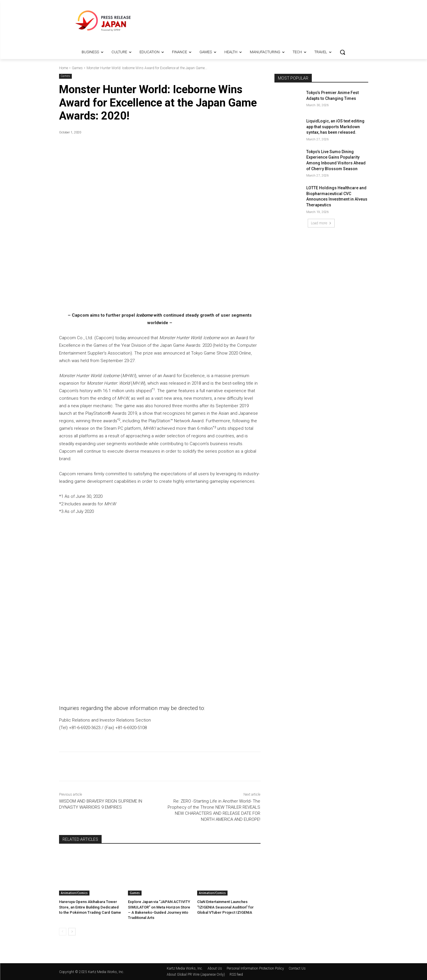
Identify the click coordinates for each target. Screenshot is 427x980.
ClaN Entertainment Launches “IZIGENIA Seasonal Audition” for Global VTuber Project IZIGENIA (225, 907)
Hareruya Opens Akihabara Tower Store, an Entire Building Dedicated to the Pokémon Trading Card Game (90, 907)
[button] (342, 52)
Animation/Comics (74, 893)
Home (64, 68)
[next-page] (72, 932)
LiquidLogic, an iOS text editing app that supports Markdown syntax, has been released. (335, 127)
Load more (321, 223)
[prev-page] (63, 932)
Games (77, 68)
